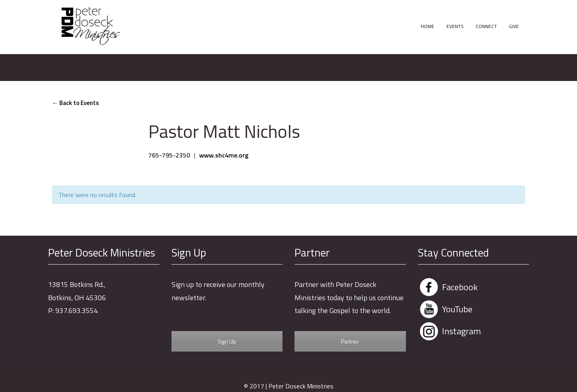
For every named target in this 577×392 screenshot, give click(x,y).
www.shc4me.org (224, 155)
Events (455, 26)
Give (514, 26)
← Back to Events (76, 103)
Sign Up (227, 341)
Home (428, 26)
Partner (350, 341)
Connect (486, 26)
